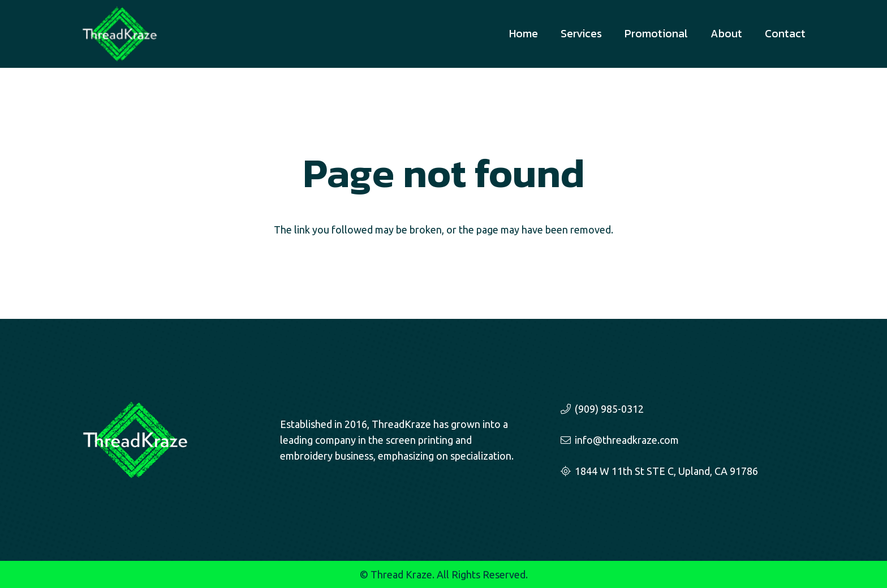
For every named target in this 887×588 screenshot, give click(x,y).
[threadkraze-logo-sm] (120, 34)
